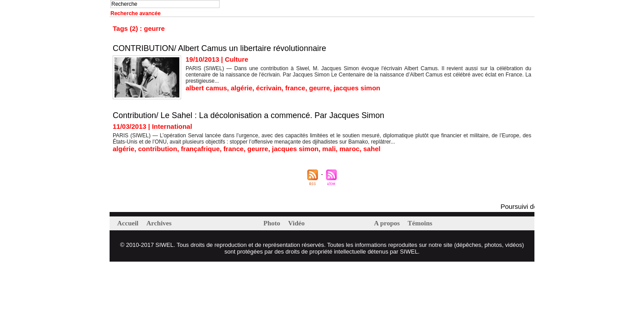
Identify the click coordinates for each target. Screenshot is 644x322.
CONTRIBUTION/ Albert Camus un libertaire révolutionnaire (219, 48)
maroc (350, 149)
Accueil (129, 223)
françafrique (201, 149)
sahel (372, 149)
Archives (159, 223)
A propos (388, 223)
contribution (158, 149)
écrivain (269, 88)
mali (329, 149)
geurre (320, 88)
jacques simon (357, 88)
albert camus (206, 88)
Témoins (420, 223)
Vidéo (296, 223)
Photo (273, 223)
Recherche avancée (136, 13)
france (295, 88)
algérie (241, 88)
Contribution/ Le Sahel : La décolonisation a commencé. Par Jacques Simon (248, 115)
